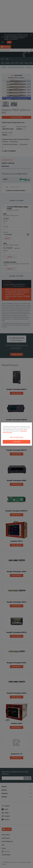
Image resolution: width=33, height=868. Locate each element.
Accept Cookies (17, 442)
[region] (16, 434)
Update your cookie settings (16, 437)
